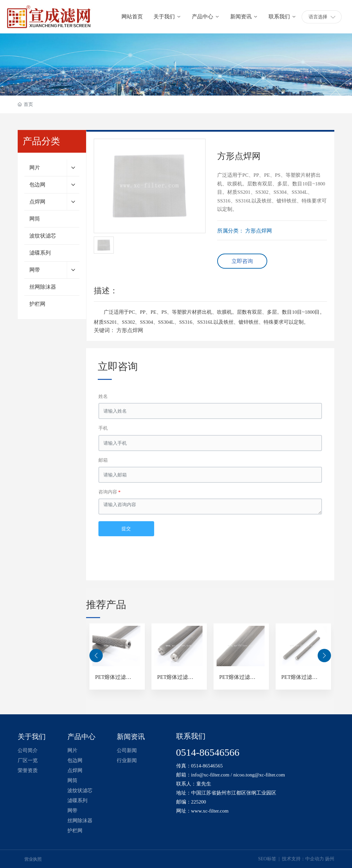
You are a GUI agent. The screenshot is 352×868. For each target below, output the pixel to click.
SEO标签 (268, 859)
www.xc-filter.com (210, 811)
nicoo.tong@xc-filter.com (259, 775)
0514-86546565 (207, 766)
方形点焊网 (259, 231)
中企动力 (315, 859)
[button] (96, 656)
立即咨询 (242, 261)
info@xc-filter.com (210, 775)
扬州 (330, 859)
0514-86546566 (208, 752)
